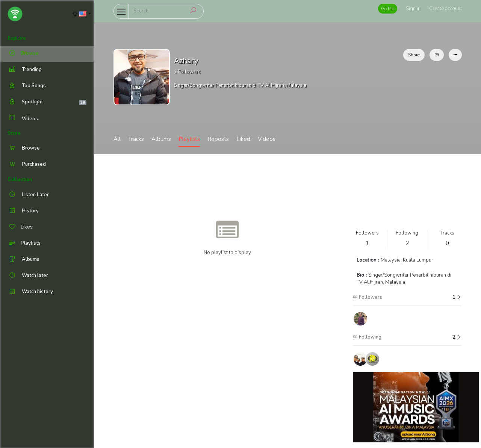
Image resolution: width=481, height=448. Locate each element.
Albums (161, 139)
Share (414, 55)
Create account (445, 9)
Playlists (189, 139)
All (117, 139)
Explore (17, 38)
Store (14, 133)
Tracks (136, 139)
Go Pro (388, 9)
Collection (20, 180)
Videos (23, 119)
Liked (243, 139)
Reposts (218, 139)
